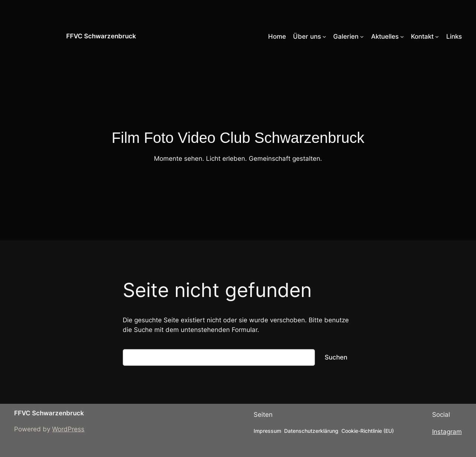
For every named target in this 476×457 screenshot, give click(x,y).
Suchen (336, 357)
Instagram (447, 432)
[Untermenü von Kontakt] (437, 36)
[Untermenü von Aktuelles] (402, 36)
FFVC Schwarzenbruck (101, 36)
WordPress (68, 429)
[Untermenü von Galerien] (362, 36)
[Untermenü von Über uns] (324, 36)
